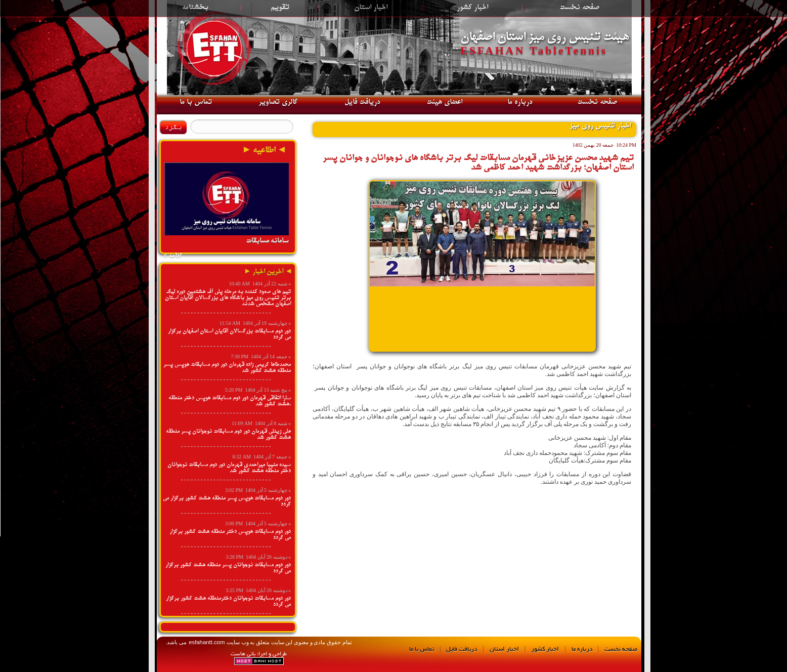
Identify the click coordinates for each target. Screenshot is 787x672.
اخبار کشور (472, 8)
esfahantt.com (206, 642)
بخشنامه (195, 8)
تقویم (280, 8)
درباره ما (520, 102)
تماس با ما (196, 102)
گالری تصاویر (278, 102)
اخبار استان (371, 8)
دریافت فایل (362, 102)
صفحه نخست (579, 8)
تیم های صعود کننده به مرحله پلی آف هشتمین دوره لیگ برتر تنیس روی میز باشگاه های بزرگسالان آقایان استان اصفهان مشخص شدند (228, 298)
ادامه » (172, 256)
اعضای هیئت (444, 102)
